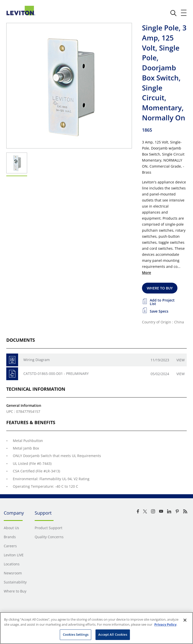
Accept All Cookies (113, 634)
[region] (96, 628)
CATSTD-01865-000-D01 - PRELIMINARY (56, 374)
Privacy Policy (165, 624)
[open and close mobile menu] (184, 13)
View (181, 360)
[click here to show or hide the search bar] (173, 13)
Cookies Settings (76, 634)
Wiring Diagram (37, 360)
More (147, 273)
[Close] (185, 620)
